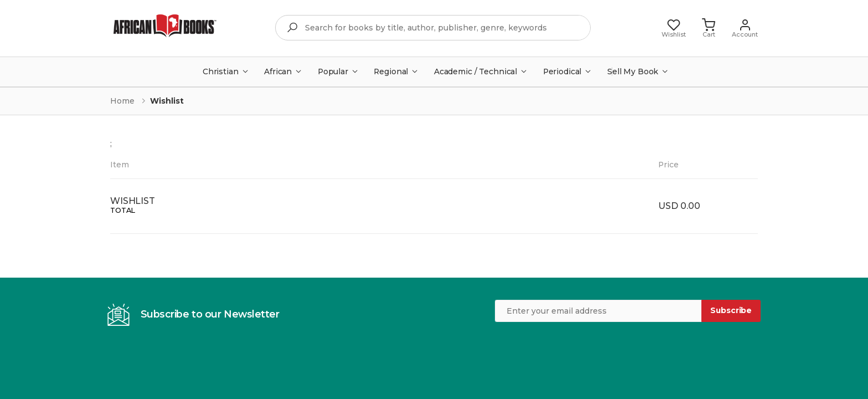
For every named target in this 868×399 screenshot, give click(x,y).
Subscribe (731, 310)
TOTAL (123, 210)
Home (122, 101)
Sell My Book (633, 71)
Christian (221, 71)
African (278, 71)
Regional (391, 71)
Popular (333, 71)
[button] (709, 28)
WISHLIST (133, 201)
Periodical (562, 71)
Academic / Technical (476, 71)
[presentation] (579, 349)
